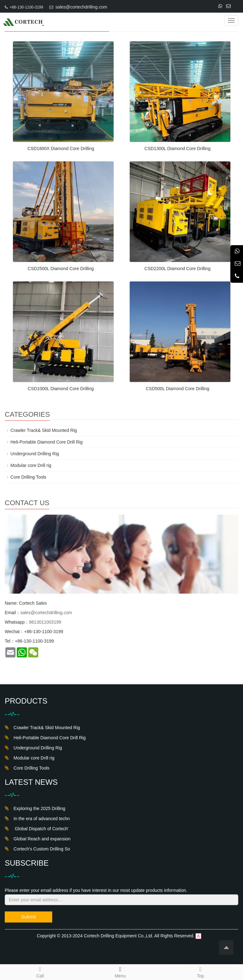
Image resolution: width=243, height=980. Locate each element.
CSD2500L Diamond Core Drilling (61, 269)
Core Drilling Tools (28, 477)
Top (200, 971)
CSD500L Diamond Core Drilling (177, 389)
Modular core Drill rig (31, 465)
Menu (120, 976)
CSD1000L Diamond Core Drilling (61, 389)
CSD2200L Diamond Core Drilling (178, 269)
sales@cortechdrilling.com (81, 7)
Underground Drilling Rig (35, 454)
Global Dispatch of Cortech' (40, 829)
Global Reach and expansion (41, 839)
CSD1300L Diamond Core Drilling (178, 148)
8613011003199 (45, 622)
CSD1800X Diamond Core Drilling (61, 148)
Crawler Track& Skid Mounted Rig (44, 430)
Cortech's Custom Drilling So (40, 849)
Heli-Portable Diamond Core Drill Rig (47, 442)
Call (40, 971)
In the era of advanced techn (40, 819)
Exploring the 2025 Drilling (38, 808)
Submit (29, 917)
